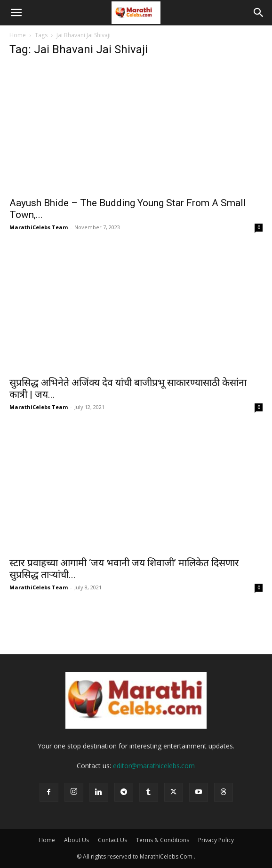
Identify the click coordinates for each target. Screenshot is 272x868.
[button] (16, 13)
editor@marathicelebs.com (154, 766)
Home (18, 35)
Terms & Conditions (163, 840)
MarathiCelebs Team (39, 227)
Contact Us (112, 840)
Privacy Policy (216, 840)
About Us (76, 840)
